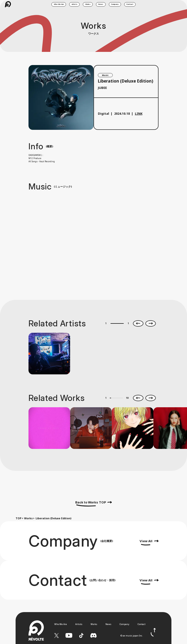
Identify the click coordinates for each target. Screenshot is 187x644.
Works (28, 518)
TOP (19, 518)
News (108, 624)
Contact (141, 624)
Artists (79, 624)
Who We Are (61, 624)
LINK (139, 114)
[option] (49, 354)
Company (124, 624)
